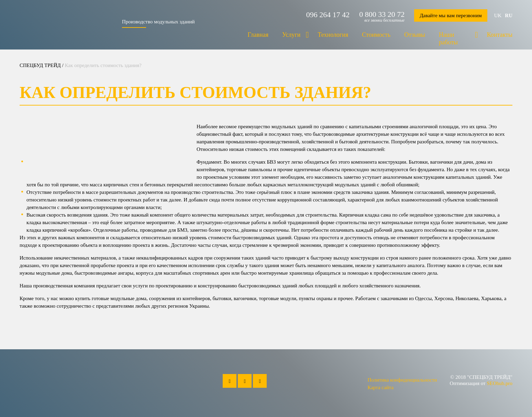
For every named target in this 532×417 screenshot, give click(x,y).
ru (509, 15)
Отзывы (415, 35)
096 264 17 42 (328, 15)
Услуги (291, 35)
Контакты (500, 35)
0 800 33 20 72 (382, 14)
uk (498, 15)
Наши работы (448, 39)
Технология (333, 35)
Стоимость (376, 35)
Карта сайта (380, 387)
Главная (258, 35)
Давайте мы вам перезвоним (451, 15)
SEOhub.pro (500, 383)
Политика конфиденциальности (402, 380)
